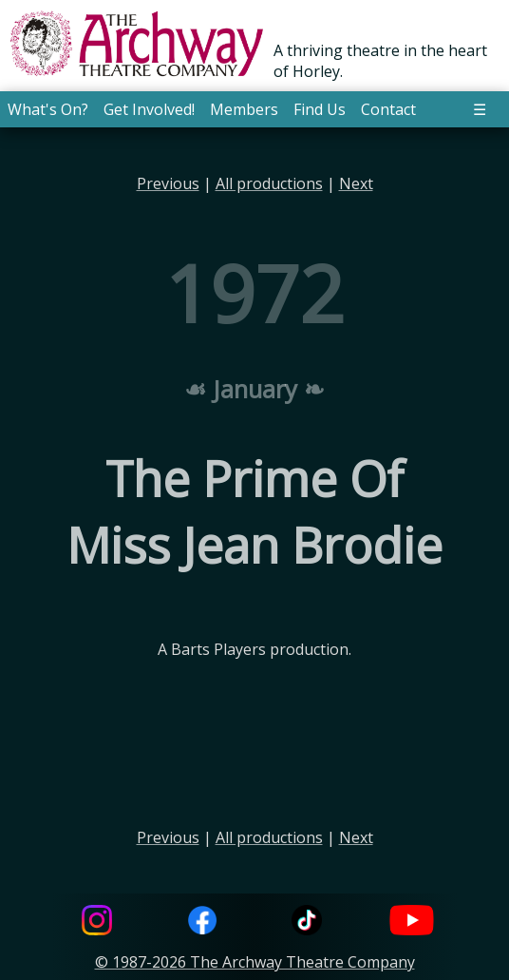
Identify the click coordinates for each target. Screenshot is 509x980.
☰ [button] (480, 109)
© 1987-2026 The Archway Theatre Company (255, 962)
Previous (168, 183)
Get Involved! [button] (149, 109)
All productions (269, 183)
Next (356, 183)
